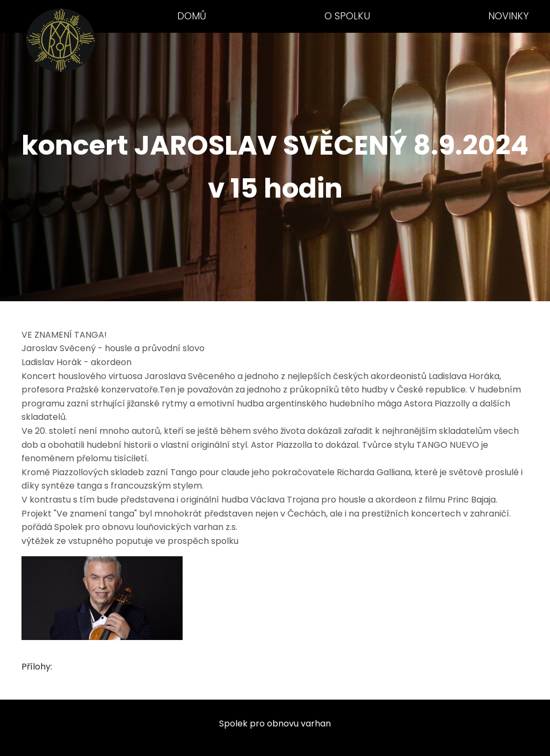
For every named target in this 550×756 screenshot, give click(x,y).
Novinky (508, 16)
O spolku (347, 16)
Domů (192, 16)
